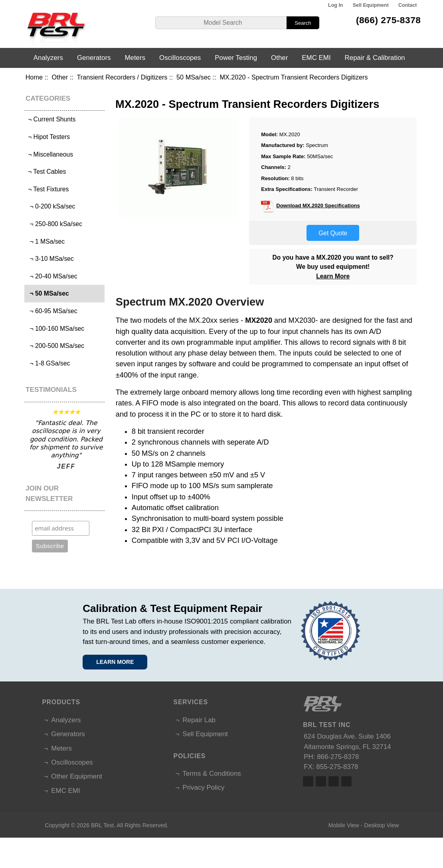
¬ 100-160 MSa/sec (55, 329)
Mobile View (344, 825)
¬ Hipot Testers (48, 137)
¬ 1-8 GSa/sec (48, 363)
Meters (135, 58)
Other (60, 77)
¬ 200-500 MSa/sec (55, 346)
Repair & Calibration (375, 58)
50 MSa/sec (194, 77)
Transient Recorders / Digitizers (122, 77)
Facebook (308, 781)
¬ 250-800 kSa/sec (54, 224)
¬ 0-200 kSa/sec (51, 206)
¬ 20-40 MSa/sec (52, 276)
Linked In (334, 781)
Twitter (321, 781)
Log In (335, 5)
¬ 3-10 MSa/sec (50, 259)
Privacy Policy (203, 788)
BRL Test (102, 825)
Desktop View (381, 825)
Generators (94, 58)
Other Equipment (77, 776)
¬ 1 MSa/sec (46, 241)
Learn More (333, 276)
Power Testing (236, 58)
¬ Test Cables (46, 172)
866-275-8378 (338, 757)
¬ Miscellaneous (50, 154)
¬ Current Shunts (51, 119)
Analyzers (48, 58)
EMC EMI (316, 58)
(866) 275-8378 (389, 20)
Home (34, 77)
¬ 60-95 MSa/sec (52, 311)
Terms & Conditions (212, 774)
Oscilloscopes (180, 58)
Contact (407, 5)
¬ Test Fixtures (48, 189)
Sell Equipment (371, 5)
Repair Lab (199, 720)
